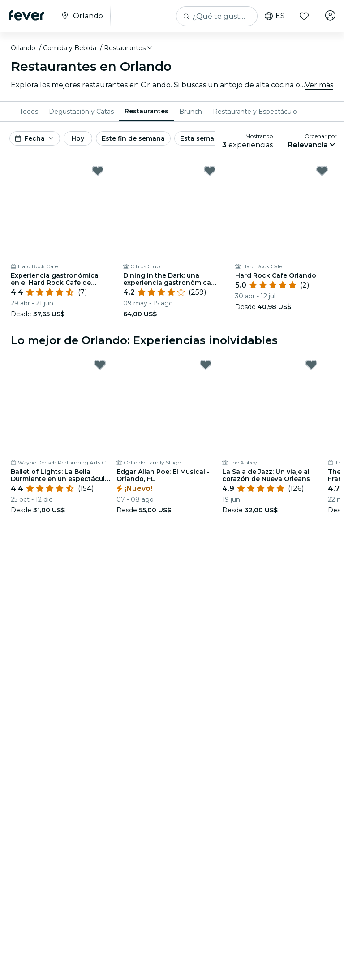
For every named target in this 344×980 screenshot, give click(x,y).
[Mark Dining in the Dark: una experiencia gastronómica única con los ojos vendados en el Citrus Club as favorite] (210, 171)
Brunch (191, 112)
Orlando (23, 48)
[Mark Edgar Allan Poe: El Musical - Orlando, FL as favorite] (206, 365)
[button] (129, 48)
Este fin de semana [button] (133, 138)
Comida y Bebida (70, 48)
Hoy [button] (78, 138)
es (270, 16)
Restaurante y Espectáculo (255, 112)
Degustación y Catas (81, 112)
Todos (29, 112)
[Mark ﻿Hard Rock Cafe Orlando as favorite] (322, 171)
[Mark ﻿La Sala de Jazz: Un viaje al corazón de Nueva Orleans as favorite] (311, 365)
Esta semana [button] (201, 138)
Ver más (319, 85)
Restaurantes (146, 111)
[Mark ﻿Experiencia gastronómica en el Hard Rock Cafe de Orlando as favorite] (98, 171)
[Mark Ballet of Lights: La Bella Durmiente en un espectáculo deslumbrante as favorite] (100, 365)
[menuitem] (29, 112)
